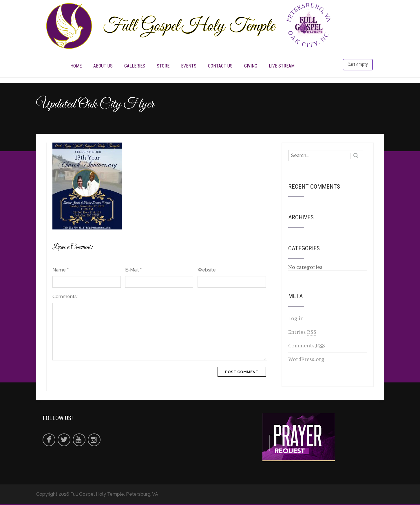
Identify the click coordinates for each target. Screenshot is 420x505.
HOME (76, 66)
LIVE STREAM (282, 66)
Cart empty (358, 65)
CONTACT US (220, 66)
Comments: (65, 297)
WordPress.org (306, 360)
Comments (307, 347)
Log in (296, 319)
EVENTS (189, 66)
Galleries (135, 66)
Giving (251, 66)
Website (207, 271)
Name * (61, 271)
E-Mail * (133, 271)
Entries (302, 333)
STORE (163, 66)
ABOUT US (103, 66)
